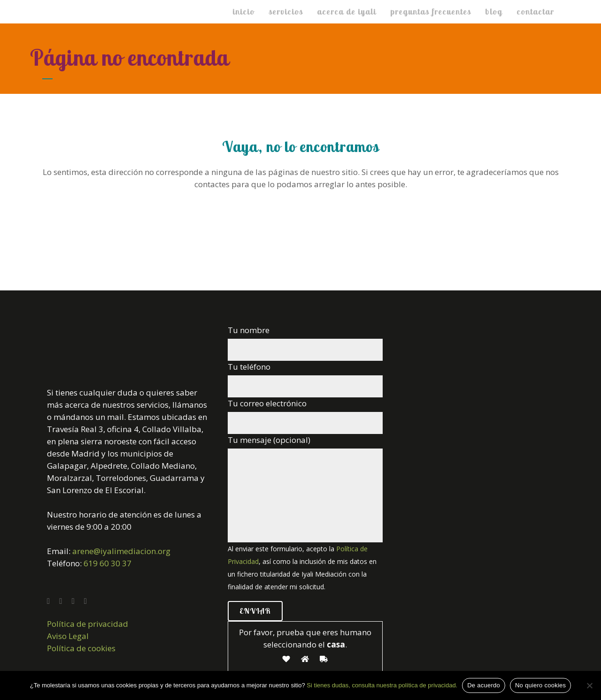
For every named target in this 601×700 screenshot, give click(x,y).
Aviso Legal (68, 636)
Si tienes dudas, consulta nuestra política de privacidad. (382, 685)
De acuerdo (484, 685)
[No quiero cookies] (589, 685)
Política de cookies (81, 648)
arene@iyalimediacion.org (121, 551)
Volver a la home (301, 224)
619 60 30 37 (108, 563)
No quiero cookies (540, 685)
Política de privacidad (88, 624)
